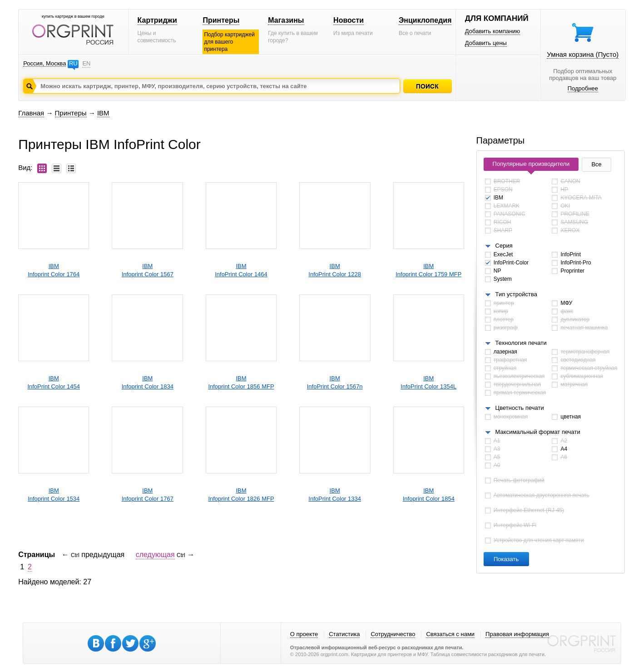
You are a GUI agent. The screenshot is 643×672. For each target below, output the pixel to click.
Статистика (344, 634)
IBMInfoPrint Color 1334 (335, 495)
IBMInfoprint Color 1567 (148, 270)
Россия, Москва (45, 63)
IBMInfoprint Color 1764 (54, 270)
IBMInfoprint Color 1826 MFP (241, 495)
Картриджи (157, 20)
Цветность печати (520, 408)
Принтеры (221, 20)
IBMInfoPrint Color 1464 (241, 270)
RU (73, 63)
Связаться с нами (450, 634)
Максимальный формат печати (538, 432)
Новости (349, 20)
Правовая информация (517, 634)
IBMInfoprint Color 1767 (148, 495)
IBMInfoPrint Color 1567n (335, 382)
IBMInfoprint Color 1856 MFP (241, 382)
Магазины (286, 20)
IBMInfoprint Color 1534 (54, 495)
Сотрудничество (393, 634)
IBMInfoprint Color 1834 (148, 382)
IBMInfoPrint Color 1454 (54, 382)
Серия (504, 246)
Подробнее (583, 88)
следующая (155, 555)
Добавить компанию (493, 31)
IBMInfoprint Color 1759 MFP (428, 270)
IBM (103, 113)
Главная (31, 113)
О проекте (304, 634)
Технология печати (521, 343)
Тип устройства (516, 294)
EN (86, 63)
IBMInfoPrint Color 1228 (335, 270)
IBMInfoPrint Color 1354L (428, 382)
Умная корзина (583, 54)
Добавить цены (486, 43)
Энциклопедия (425, 20)
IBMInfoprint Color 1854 (429, 495)
